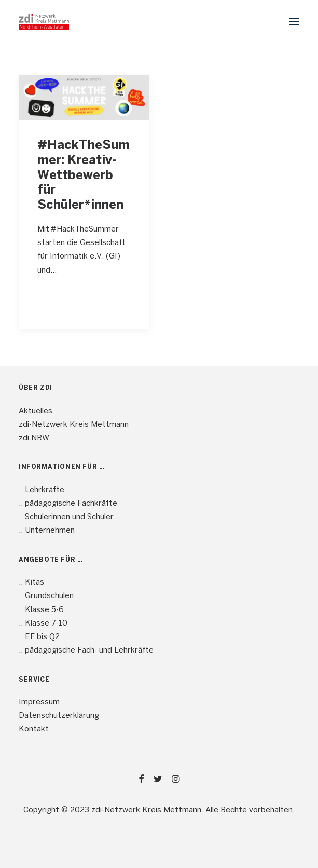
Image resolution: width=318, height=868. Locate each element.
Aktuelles (36, 411)
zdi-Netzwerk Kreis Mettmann (74, 425)
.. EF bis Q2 (39, 637)
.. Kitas (31, 582)
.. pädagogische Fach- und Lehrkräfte (86, 650)
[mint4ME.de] (44, 22)
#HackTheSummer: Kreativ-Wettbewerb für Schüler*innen (84, 175)
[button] (294, 22)
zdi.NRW (34, 438)
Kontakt (34, 729)
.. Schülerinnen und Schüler (66, 517)
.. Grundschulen (46, 596)
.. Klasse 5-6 (41, 610)
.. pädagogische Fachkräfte (68, 504)
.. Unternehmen (47, 531)
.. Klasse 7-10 (43, 623)
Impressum (39, 702)
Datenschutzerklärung (59, 716)
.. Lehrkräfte (42, 490)
